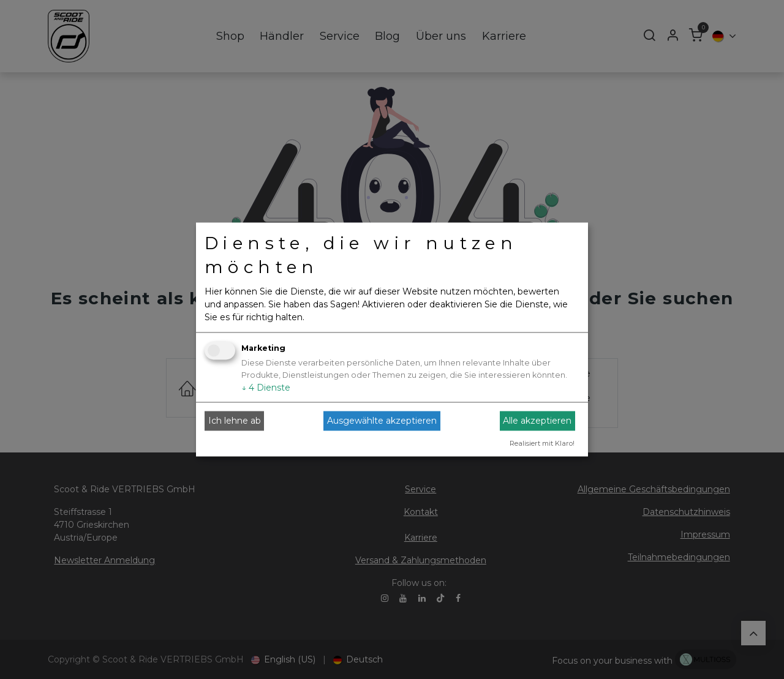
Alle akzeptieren (537, 421)
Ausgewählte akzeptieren (382, 421)
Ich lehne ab (235, 421)
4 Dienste (266, 387)
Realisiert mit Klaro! (542, 443)
